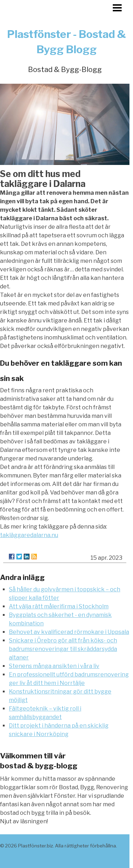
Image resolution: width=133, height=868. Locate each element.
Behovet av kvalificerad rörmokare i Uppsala (69, 632)
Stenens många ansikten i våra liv (54, 666)
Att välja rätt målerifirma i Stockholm (59, 606)
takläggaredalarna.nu (29, 535)
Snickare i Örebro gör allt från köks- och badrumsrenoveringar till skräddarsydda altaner (63, 649)
